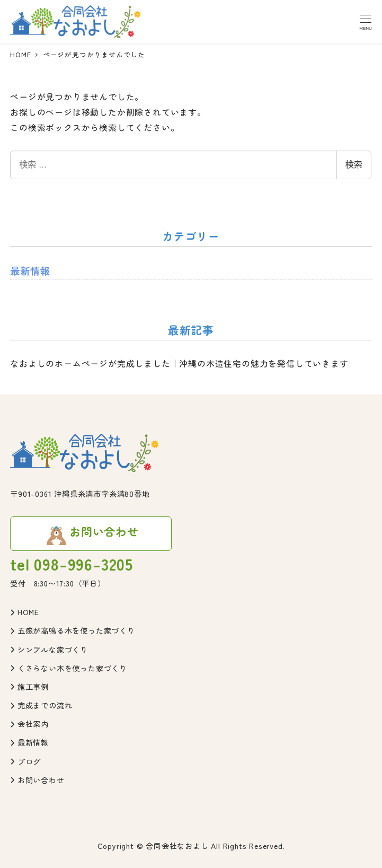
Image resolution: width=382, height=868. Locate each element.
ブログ (25, 761)
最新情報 (30, 270)
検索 (354, 165)
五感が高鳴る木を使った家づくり (73, 630)
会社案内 (29, 724)
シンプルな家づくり (49, 650)
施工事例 (29, 687)
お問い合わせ (37, 780)
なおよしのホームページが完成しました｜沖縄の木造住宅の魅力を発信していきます (179, 363)
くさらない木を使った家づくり (69, 668)
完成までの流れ (41, 705)
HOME (25, 612)
